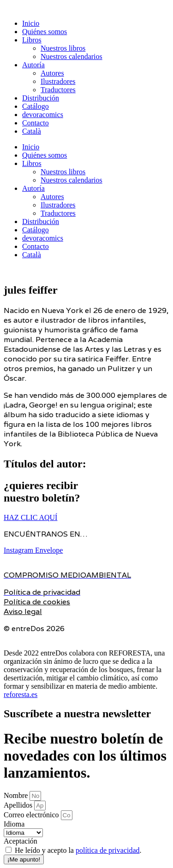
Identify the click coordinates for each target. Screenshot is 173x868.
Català (32, 131)
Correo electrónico (32, 815)
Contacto (36, 123)
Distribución (41, 98)
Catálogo (36, 106)
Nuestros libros (63, 48)
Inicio (31, 23)
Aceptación (21, 841)
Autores (52, 73)
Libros (32, 40)
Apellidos (19, 805)
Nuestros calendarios (72, 56)
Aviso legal (23, 611)
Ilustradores (58, 81)
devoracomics (43, 115)
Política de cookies (37, 602)
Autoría (33, 65)
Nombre (17, 795)
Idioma (14, 824)
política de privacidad (108, 850)
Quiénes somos (45, 32)
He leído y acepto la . (78, 850)
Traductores (58, 90)
